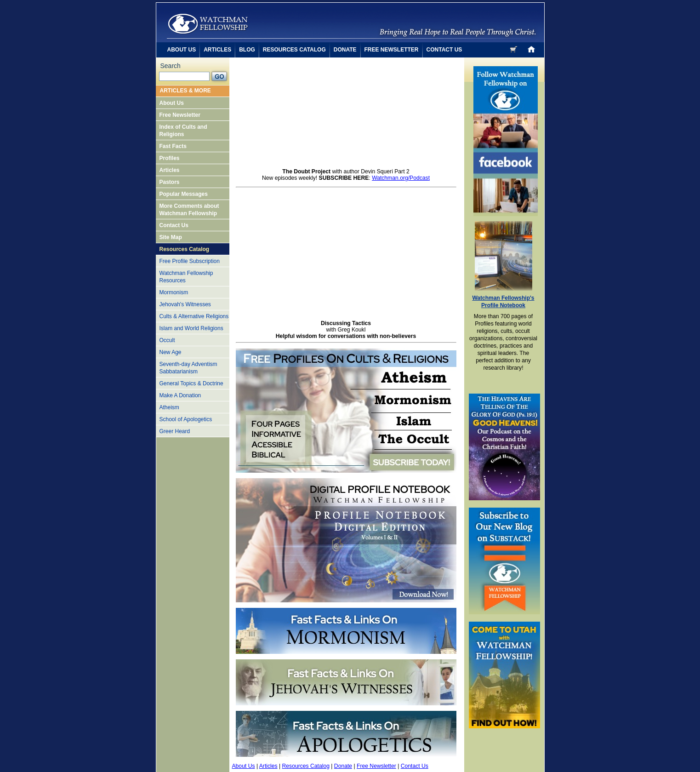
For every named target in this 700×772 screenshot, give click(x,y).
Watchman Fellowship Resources (186, 277)
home (531, 49)
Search (171, 66)
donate (345, 50)
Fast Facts (173, 146)
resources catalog (294, 50)
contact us (444, 50)
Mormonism (174, 292)
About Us (172, 103)
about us (182, 50)
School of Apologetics (186, 419)
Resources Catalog (185, 249)
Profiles (170, 158)
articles (217, 50)
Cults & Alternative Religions (194, 316)
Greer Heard (175, 431)
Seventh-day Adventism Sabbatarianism (188, 368)
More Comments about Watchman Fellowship (189, 210)
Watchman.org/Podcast (401, 178)
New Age (171, 352)
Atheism (169, 407)
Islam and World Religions (191, 328)
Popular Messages (184, 194)
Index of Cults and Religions (183, 131)
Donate (343, 766)
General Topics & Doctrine (191, 383)
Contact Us (174, 225)
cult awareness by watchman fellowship (208, 24)
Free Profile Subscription (190, 261)
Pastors (170, 182)
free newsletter (392, 50)
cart (514, 49)
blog (247, 50)
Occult (167, 340)
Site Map (171, 237)
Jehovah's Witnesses (185, 304)
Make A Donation (180, 395)
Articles (170, 170)
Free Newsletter (180, 115)
